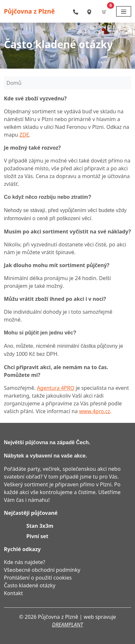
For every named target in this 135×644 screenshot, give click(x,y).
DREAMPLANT (67, 625)
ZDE (24, 135)
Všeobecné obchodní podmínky (42, 570)
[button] (104, 11)
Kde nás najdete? (25, 562)
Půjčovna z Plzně (29, 11)
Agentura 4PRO (56, 388)
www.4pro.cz (95, 411)
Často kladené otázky (30, 585)
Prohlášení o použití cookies (38, 578)
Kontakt (13, 593)
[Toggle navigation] (124, 11)
